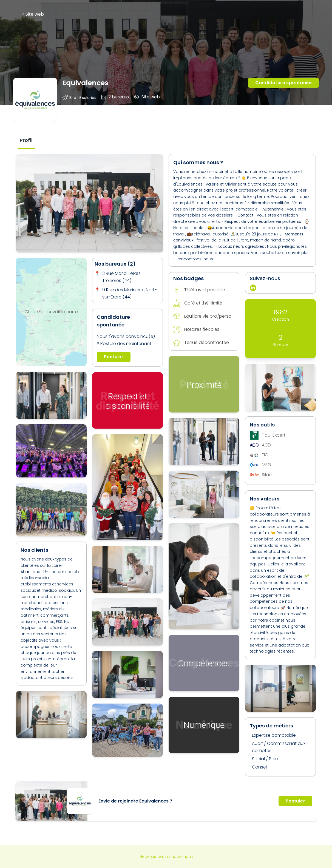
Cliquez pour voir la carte (51, 312)
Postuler (114, 357)
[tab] (26, 140)
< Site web (33, 14)
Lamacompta (179, 856)
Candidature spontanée (283, 83)
